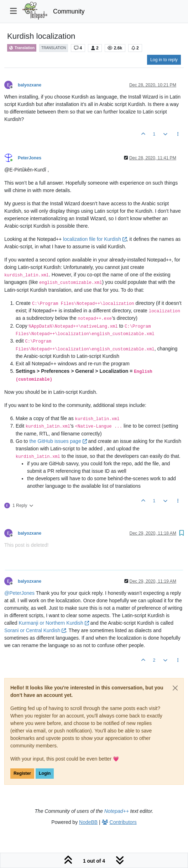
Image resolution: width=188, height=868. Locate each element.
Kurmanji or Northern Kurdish (54, 623)
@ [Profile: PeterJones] (19, 593)
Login (45, 773)
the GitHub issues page (58, 441)
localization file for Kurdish (95, 239)
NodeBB (88, 822)
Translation (22, 48)
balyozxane (30, 85)
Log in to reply (164, 60)
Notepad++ (117, 811)
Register (22, 773)
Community (69, 11)
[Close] (175, 688)
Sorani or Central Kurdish (35, 630)
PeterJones (30, 158)
